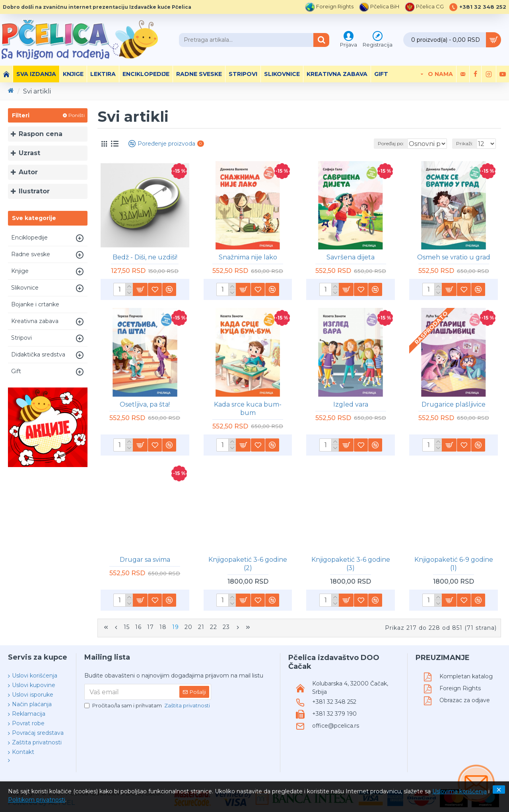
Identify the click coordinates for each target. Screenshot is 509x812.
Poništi (77, 115)
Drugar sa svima (145, 560)
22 (214, 627)
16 (138, 627)
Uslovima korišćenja (459, 791)
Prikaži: (467, 143)
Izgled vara (351, 404)
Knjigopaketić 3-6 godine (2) (248, 564)
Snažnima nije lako (248, 257)
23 (226, 627)
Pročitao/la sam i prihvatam (148, 704)
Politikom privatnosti (37, 800)
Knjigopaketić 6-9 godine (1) (454, 564)
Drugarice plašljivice (454, 404)
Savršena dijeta (351, 257)
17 (151, 627)
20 (188, 627)
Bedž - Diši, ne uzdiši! (145, 257)
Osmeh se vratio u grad (454, 257)
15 (127, 627)
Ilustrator (34, 191)
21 (201, 627)
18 (163, 627)
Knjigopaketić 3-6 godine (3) (351, 564)
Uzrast (29, 153)
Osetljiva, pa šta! (145, 404)
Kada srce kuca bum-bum (248, 409)
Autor (28, 172)
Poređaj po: (378, 143)
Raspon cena (41, 134)
